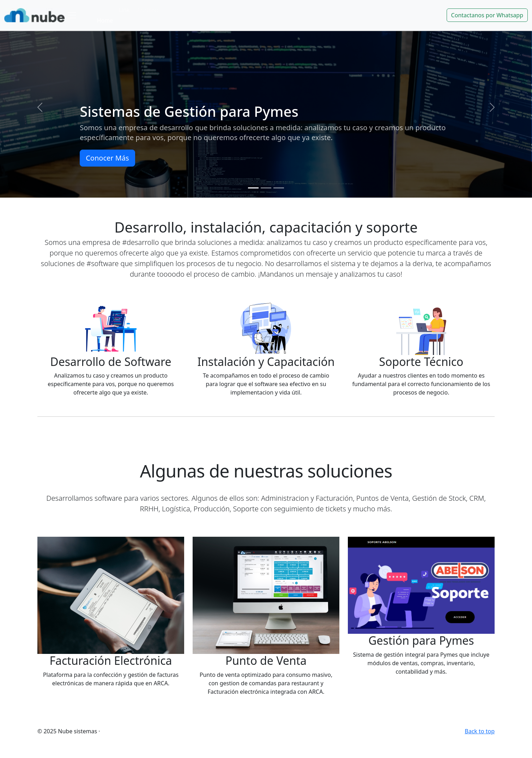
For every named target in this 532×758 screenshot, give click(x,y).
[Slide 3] (279, 188)
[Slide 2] (266, 188)
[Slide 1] (253, 188)
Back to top (480, 731)
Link (124, 10)
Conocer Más (107, 158)
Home (105, 20)
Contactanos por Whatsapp (487, 15)
